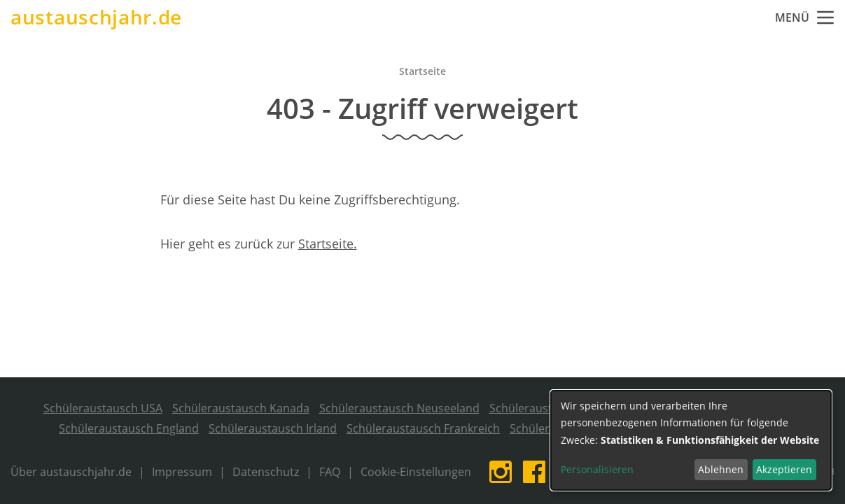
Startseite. (328, 244)
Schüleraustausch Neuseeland (399, 408)
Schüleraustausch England (129, 428)
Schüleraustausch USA (103, 408)
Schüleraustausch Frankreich (423, 428)
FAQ (330, 472)
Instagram (501, 472)
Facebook (534, 472)
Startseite (422, 71)
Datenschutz (266, 472)
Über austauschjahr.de (71, 472)
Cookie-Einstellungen (416, 472)
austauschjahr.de (96, 17)
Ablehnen (721, 469)
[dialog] (691, 440)
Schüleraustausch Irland (273, 428)
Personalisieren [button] (597, 469)
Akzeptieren (784, 469)
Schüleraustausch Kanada (241, 408)
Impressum (182, 472)
